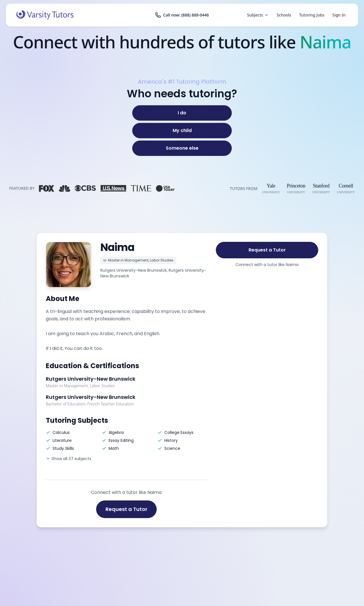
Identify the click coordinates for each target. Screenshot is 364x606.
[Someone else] (182, 148)
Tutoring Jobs (312, 15)
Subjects (258, 15)
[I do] (182, 113)
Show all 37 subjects (69, 459)
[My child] (182, 131)
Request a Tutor (126, 509)
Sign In (339, 15)
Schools (284, 15)
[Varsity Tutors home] (45, 15)
